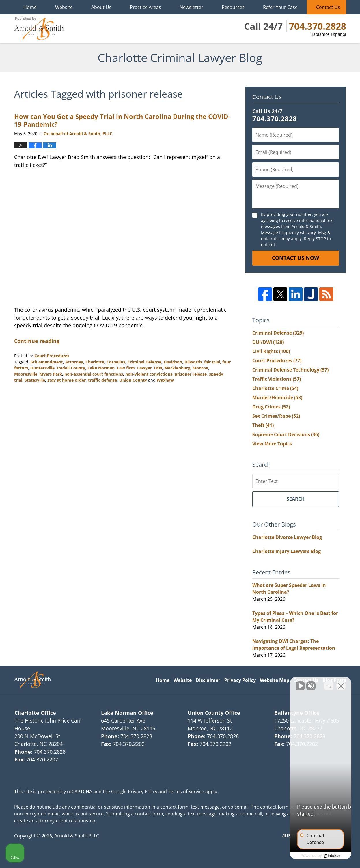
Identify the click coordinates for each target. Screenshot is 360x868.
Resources (233, 7)
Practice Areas (146, 7)
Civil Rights (271, 351)
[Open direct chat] (329, 684)
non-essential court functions (94, 374)
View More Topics (272, 444)
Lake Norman (101, 368)
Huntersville (42, 368)
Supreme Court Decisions (286, 434)
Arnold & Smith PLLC (77, 836)
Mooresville (26, 374)
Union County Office (214, 713)
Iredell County (71, 368)
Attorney (74, 362)
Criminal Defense (144, 362)
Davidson (173, 362)
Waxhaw (165, 380)
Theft (263, 425)
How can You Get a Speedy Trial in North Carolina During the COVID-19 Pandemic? (122, 120)
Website (64, 7)
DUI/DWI (268, 342)
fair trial (212, 362)
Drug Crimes (271, 407)
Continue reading (37, 341)
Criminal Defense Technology (290, 370)
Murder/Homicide (277, 397)
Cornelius (116, 362)
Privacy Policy (240, 680)
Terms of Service (186, 792)
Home (30, 7)
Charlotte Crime (275, 388)
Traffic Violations (277, 379)
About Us (101, 7)
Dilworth (193, 362)
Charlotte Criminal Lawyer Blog (39, 29)
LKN (158, 368)
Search (296, 499)
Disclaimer (208, 680)
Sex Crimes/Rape (276, 416)
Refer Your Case (280, 7)
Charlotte (95, 362)
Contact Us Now (295, 258)
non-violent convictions (149, 374)
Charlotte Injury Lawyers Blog (287, 551)
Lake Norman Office (127, 713)
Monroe (200, 368)
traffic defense (102, 380)
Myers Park (51, 374)
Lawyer (144, 368)
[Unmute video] (258, 684)
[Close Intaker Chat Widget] (341, 684)
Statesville (35, 380)
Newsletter (191, 7)
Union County (133, 380)
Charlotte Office (35, 713)
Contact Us (328, 7)
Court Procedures (52, 356)
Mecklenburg (177, 368)
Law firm (126, 368)
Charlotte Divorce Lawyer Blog (287, 537)
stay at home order (67, 380)
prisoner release (191, 374)
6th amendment (47, 362)
